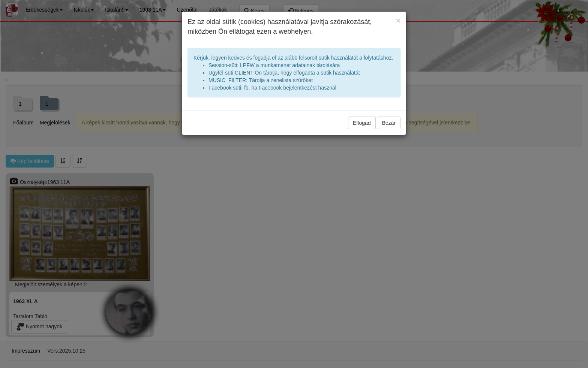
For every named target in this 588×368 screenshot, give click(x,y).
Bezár (389, 123)
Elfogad (362, 123)
